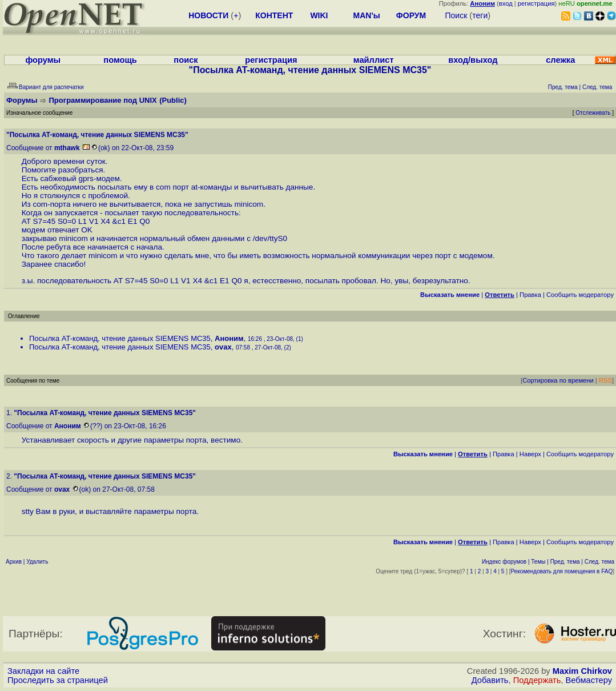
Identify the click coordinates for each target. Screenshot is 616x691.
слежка (560, 60)
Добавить (490, 680)
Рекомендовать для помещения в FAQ (562, 571)
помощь (120, 60)
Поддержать (537, 680)
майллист (374, 60)
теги (480, 15)
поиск (186, 60)
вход (506, 3)
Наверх (530, 454)
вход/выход (473, 60)
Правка (530, 295)
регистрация (536, 3)
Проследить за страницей (58, 680)
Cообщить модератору (580, 295)
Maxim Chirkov (582, 671)
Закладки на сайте (43, 671)
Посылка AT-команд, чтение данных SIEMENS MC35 (120, 338)
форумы (43, 60)
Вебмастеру (589, 680)
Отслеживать (593, 113)
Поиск (456, 15)
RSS (605, 380)
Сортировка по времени (558, 380)
